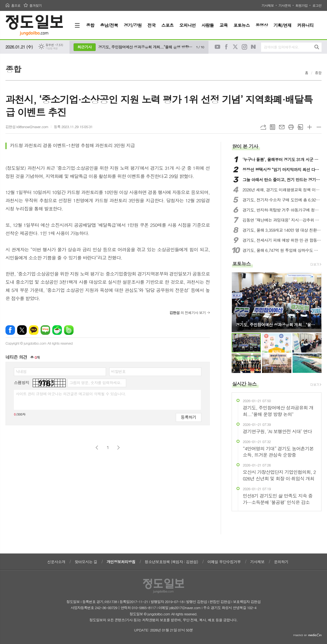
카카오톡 (34, 330)
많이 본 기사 (245, 146)
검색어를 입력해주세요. (281, 47)
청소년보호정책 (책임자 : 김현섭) (171, 562)
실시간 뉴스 (244, 384)
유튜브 (217, 47)
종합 (318, 73)
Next (315, 302)
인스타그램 (244, 47)
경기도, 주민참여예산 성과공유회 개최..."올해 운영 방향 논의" (146, 47)
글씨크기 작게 (319, 127)
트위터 (235, 47)
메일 (282, 127)
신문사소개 (56, 562)
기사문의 (285, 5)
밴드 (69, 330)
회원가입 (302, 5)
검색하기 (317, 47)
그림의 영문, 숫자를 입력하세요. (95, 383)
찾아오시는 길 (86, 562)
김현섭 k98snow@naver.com (27, 127)
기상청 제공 (52, 48)
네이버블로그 (253, 47)
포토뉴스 (241, 264)
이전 (97, 448)
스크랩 (300, 127)
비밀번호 (118, 371)
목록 (272, 127)
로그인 (317, 5)
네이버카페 (57, 330)
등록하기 (189, 417)
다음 (118, 448)
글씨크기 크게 (310, 127)
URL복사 (263, 127)
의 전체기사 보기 (188, 313)
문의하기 (281, 562)
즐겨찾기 (36, 5)
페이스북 (226, 47)
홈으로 (16, 5)
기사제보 (268, 5)
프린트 (291, 127)
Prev (239, 302)
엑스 (22, 330)
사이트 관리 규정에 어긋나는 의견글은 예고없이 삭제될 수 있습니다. (71, 394)
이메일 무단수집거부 (224, 562)
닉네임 (21, 371)
